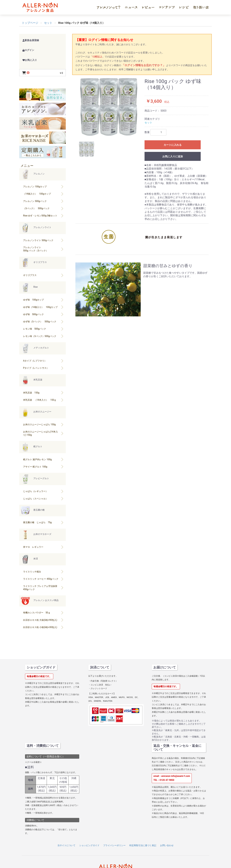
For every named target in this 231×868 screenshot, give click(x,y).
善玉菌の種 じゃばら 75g (43, 522)
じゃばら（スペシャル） (43, 499)
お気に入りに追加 (173, 156)
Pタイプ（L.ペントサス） (43, 368)
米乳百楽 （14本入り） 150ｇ (43, 400)
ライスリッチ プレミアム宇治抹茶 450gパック (43, 588)
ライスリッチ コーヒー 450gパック (43, 579)
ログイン (28, 50)
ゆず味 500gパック (43, 314)
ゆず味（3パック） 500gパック (43, 321)
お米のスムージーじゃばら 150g (43, 425)
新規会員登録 (31, 40)
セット (148, 123)
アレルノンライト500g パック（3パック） (43, 249)
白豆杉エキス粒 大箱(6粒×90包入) (43, 620)
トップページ (30, 23)
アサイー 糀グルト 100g (43, 467)
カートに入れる (173, 145)
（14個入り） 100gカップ (43, 194)
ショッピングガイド (89, 845)
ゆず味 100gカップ (43, 300)
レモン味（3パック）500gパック (43, 336)
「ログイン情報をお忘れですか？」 (144, 65)
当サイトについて (66, 845)
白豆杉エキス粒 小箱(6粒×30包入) (43, 627)
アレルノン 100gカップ (43, 187)
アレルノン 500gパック (43, 201)
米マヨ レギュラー (43, 547)
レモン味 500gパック (43, 329)
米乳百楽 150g (43, 393)
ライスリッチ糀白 (43, 572)
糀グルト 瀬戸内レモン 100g (43, 459)
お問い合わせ (167, 845)
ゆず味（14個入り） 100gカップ (43, 307)
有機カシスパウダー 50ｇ (43, 613)
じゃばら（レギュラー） (43, 491)
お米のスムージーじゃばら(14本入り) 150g (43, 433)
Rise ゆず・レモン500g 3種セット (43, 216)
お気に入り (30, 60)
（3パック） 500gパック (43, 208)
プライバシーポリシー (114, 845)
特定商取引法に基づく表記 (143, 845)
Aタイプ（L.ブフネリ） (43, 361)
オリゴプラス (43, 275)
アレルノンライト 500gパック (43, 240)
